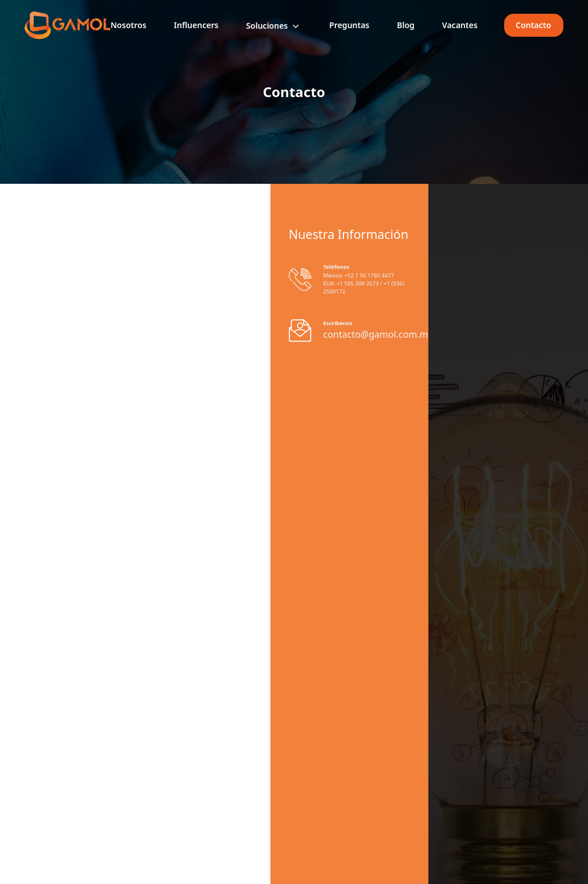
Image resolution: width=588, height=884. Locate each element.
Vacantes (460, 25)
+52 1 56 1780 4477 (368, 275)
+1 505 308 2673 (357, 283)
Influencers (196, 25)
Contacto (534, 25)
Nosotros (128, 25)
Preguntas (349, 25)
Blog (406, 25)
